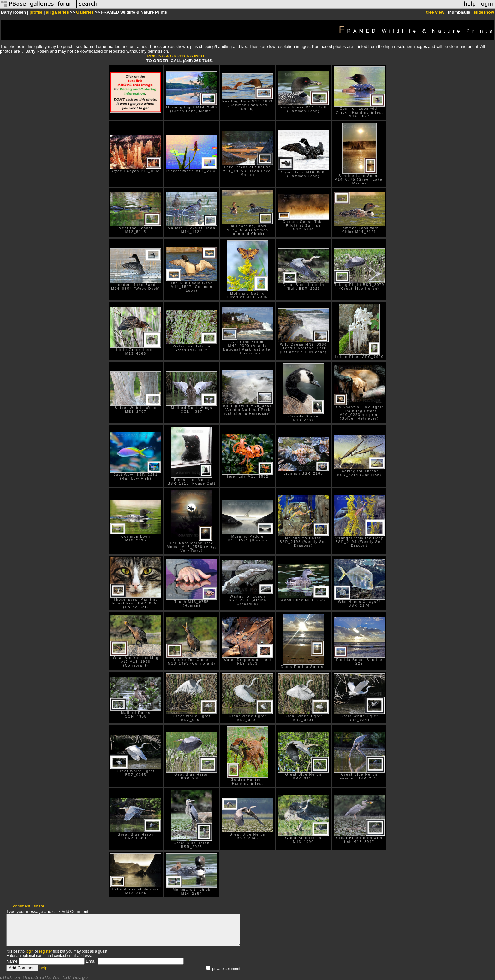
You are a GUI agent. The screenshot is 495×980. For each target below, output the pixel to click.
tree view (435, 12)
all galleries (57, 12)
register (45, 951)
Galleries (85, 12)
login (30, 951)
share (39, 906)
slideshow (484, 12)
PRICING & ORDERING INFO (176, 56)
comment (22, 906)
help (43, 968)
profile (36, 12)
